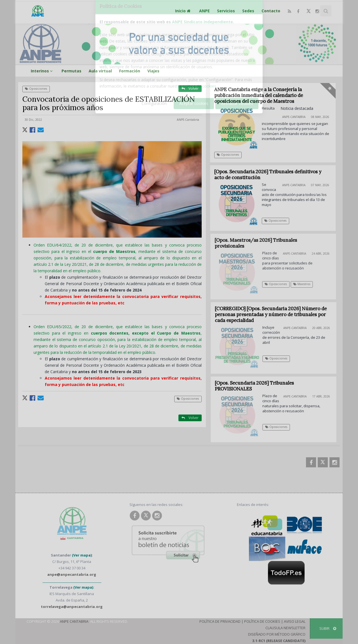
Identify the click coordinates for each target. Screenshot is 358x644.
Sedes (248, 11)
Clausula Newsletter (285, 628)
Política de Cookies (262, 621)
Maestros (305, 284)
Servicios (226, 11)
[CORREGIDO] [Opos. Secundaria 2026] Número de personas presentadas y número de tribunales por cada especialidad (274, 314)
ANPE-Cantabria (188, 120)
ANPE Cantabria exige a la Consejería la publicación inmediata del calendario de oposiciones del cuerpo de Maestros (259, 95)
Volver (190, 88)
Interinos (43, 71)
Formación (130, 71)
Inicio (183, 11)
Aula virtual (100, 71)
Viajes (153, 71)
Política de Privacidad (220, 621)
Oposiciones (36, 89)
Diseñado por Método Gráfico (277, 634)
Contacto (271, 11)
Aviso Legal (295, 621)
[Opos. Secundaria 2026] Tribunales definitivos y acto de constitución (268, 175)
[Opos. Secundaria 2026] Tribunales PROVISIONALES (258, 386)
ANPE (204, 11)
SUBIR (328, 628)
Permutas (71, 71)
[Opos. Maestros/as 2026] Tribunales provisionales (259, 243)
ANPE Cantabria (74, 621)
